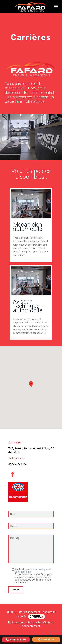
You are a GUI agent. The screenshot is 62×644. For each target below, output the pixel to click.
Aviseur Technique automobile (28, 306)
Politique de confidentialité (25, 622)
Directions (46, 640)
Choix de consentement (38, 624)
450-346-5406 (18, 464)
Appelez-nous (16, 640)
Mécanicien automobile (28, 227)
